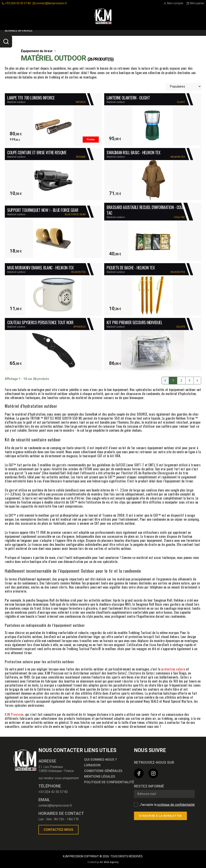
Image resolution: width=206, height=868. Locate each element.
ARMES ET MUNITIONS (142, 35)
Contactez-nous (58, 830)
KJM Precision (14, 714)
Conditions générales (103, 771)
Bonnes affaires (19, 46)
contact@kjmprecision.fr (50, 3)
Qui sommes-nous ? (100, 760)
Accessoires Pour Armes (51, 35)
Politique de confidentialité (109, 782)
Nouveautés (178, 35)
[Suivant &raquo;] (197, 381)
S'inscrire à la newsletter (160, 816)
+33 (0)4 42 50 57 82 (16, 3)
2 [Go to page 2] (181, 381)
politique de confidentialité (176, 805)
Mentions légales (100, 776)
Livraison (92, 765)
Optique (14, 35)
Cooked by (103, 862)
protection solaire (173, 669)
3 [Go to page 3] (190, 381)
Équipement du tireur (100, 35)
